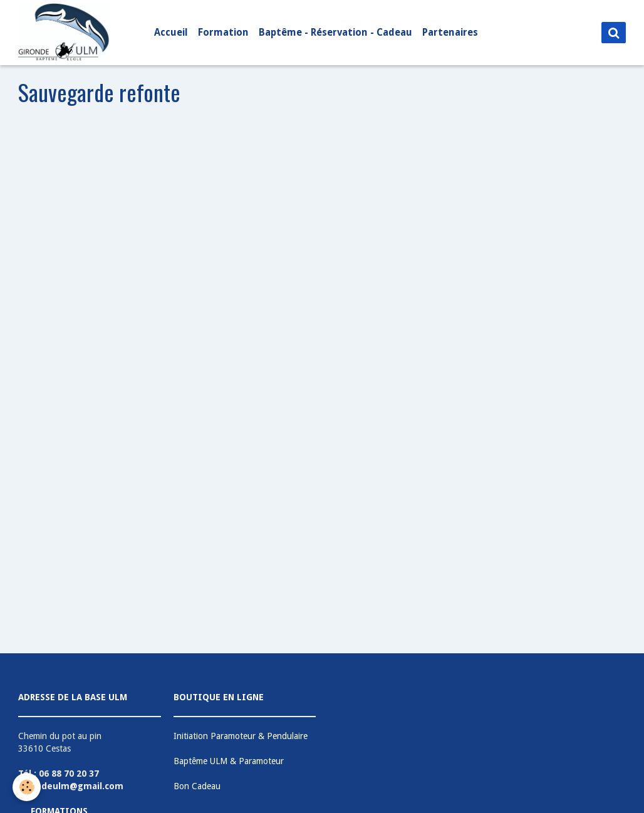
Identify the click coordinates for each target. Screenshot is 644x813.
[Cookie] (27, 787)
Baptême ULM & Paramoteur (229, 761)
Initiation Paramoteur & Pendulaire (241, 736)
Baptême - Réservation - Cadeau (335, 33)
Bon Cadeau (197, 786)
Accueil (171, 33)
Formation (223, 33)
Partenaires (450, 33)
